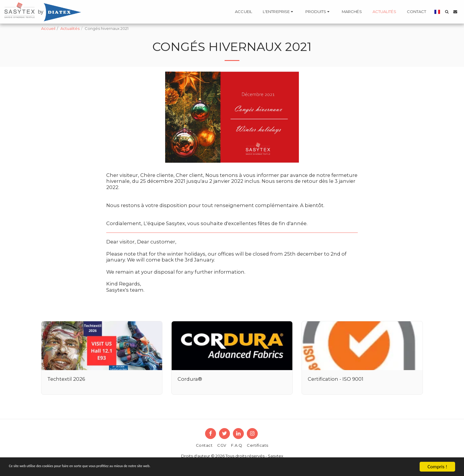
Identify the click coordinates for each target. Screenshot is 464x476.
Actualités (70, 28)
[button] (279, 12)
